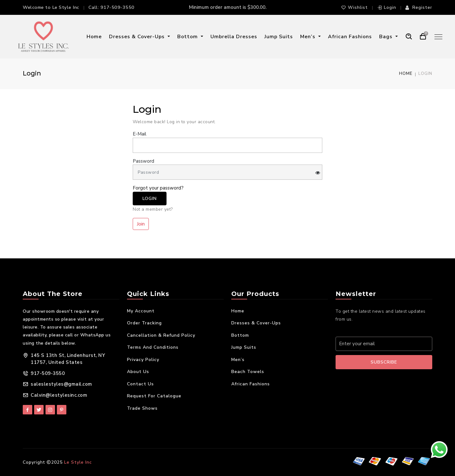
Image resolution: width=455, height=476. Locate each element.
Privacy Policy (143, 360)
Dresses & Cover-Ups (138, 37)
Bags (387, 37)
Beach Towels (248, 372)
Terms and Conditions (153, 347)
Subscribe (384, 362)
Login (387, 7)
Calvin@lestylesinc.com (59, 395)
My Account (141, 311)
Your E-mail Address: (362, 330)
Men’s (309, 37)
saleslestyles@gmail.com (61, 384)
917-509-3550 (118, 7)
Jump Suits (279, 37)
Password (143, 161)
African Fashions (350, 37)
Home (94, 37)
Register (419, 7)
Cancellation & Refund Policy (161, 335)
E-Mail (140, 134)
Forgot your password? (158, 188)
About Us (138, 372)
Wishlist (354, 7)
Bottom (188, 37)
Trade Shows (142, 408)
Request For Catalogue (154, 396)
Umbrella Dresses (234, 37)
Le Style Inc (78, 462)
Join (141, 224)
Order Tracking (144, 323)
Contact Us (140, 384)
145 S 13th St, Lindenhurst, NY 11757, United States (68, 359)
